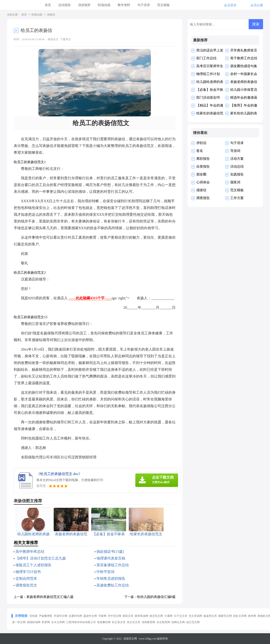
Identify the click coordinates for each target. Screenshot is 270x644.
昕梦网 (46, 622)
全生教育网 (163, 622)
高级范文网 (130, 639)
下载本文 (66, 39)
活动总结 (237, 167)
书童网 (102, 616)
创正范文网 (193, 622)
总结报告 (65, 5)
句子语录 (144, 5)
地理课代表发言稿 (111, 558)
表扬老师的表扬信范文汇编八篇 (50, 597)
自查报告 (203, 167)
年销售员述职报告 (111, 578)
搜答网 (252, 616)
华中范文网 (114, 616)
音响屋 (33, 616)
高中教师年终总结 (30, 552)
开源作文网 (60, 616)
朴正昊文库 (119, 622)
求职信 (201, 143)
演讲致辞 (84, 5)
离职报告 (203, 159)
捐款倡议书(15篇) (110, 552)
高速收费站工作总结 (113, 585)
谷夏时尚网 (75, 616)
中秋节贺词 (105, 572)
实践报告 (237, 174)
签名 (200, 151)
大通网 (168, 616)
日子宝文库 (181, 616)
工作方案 (237, 198)
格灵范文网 (156, 616)
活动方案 (237, 159)
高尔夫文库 (134, 622)
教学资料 (124, 5)
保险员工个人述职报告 (33, 565)
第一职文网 (19, 622)
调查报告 (203, 198)
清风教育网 (148, 622)
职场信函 (104, 5)
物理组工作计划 (208, 74)
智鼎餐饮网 (104, 622)
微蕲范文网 (225, 616)
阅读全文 (53, 39)
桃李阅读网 (141, 616)
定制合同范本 (26, 578)
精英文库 (128, 616)
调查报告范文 (26, 585)
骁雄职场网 (34, 622)
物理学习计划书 (28, 572)
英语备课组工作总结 (113, 565)
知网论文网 (178, 622)
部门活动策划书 (208, 98)
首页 (48, 5)
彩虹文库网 (240, 616)
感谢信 (201, 190)
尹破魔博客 (46, 616)
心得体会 (203, 182)
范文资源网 (195, 616)
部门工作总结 (206, 58)
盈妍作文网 (90, 616)
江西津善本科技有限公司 (81, 622)
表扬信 (51, 15)
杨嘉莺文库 (210, 616)
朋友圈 (201, 174)
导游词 (235, 151)
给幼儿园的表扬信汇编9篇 (156, 597)
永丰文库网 (58, 622)
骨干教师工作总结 (244, 58)
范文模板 (163, 5)
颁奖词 (235, 182)
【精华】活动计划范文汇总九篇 (41, 558)
